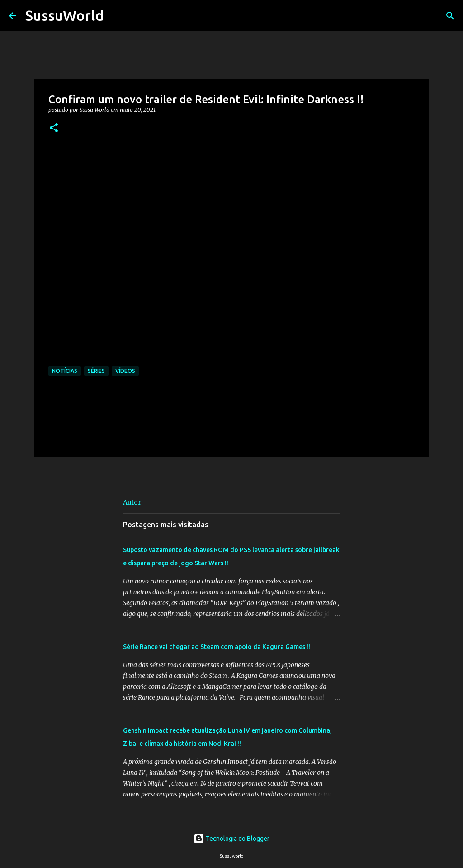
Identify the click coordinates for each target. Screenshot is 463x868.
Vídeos (125, 371)
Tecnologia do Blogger (231, 839)
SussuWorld (64, 15)
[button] (54, 128)
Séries (96, 371)
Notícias (65, 371)
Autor (132, 502)
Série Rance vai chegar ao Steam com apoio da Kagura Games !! (217, 647)
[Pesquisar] (116, 16)
